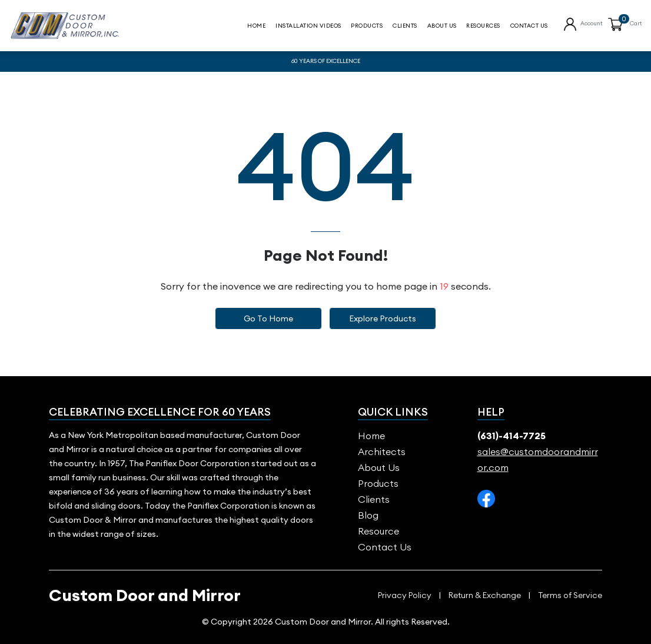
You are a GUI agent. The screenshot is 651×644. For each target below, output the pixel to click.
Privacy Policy (405, 595)
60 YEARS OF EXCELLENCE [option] (326, 61)
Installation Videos (308, 26)
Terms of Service (570, 595)
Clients (405, 26)
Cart (636, 24)
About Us (442, 26)
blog (368, 515)
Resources (483, 26)
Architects (382, 452)
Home (256, 26)
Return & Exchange (485, 595)
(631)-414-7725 (511, 436)
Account (592, 24)
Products (367, 26)
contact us (529, 26)
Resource (378, 531)
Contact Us (385, 547)
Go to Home (268, 318)
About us (379, 467)
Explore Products (383, 318)
